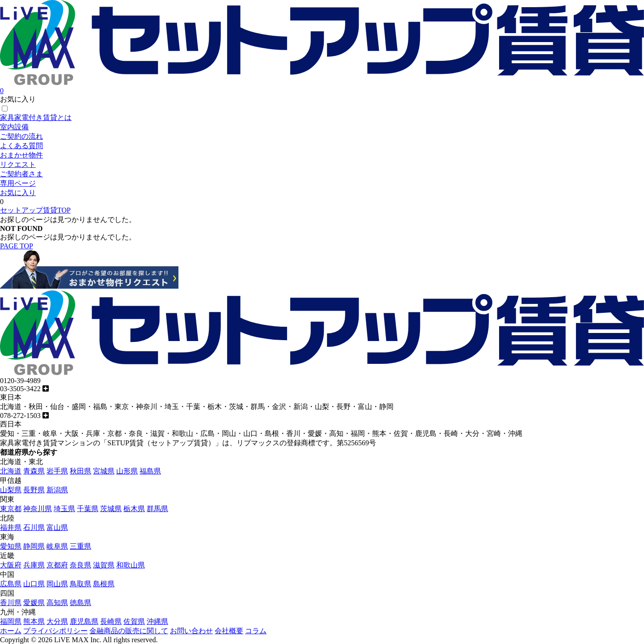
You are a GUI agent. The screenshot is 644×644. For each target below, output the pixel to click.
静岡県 (34, 546)
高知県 (57, 603)
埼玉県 (64, 509)
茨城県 (111, 509)
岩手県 (57, 471)
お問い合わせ (191, 631)
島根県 (104, 584)
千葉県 (88, 509)
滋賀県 (104, 565)
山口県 (34, 584)
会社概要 (229, 631)
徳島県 (80, 603)
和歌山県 (131, 565)
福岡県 (11, 621)
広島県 (11, 584)
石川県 (34, 527)
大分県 (57, 621)
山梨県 (11, 490)
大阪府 (11, 565)
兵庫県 (34, 565)
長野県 (34, 490)
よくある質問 (21, 146)
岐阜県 (57, 546)
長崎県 (111, 621)
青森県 (34, 471)
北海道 (11, 471)
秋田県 (80, 471)
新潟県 (57, 490)
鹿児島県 (84, 621)
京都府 (57, 565)
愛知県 (11, 546)
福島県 (150, 471)
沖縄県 (157, 621)
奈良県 (80, 565)
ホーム (11, 631)
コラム (256, 631)
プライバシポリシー (55, 631)
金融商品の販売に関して (129, 631)
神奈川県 (38, 509)
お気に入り (18, 193)
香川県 (11, 603)
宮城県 (104, 471)
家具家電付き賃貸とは (36, 117)
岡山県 (57, 584)
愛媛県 (34, 603)
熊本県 (34, 621)
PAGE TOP (17, 246)
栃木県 (134, 509)
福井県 (11, 527)
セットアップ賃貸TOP (35, 210)
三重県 (80, 546)
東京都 (11, 509)
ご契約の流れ (21, 136)
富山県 (57, 527)
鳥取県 (80, 584)
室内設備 (14, 127)
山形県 (127, 471)
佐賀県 (134, 621)
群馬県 (157, 509)
